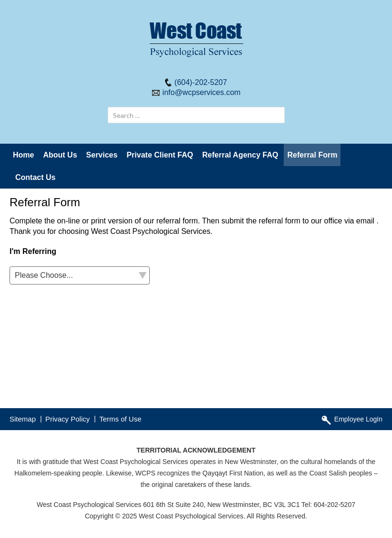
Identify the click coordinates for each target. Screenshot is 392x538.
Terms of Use (120, 419)
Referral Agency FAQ (240, 155)
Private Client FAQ (160, 155)
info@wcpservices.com (202, 92)
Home (23, 155)
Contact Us (35, 177)
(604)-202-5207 (201, 82)
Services (102, 155)
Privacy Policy (67, 419)
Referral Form (312, 155)
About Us (60, 155)
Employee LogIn (358, 419)
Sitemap (23, 419)
